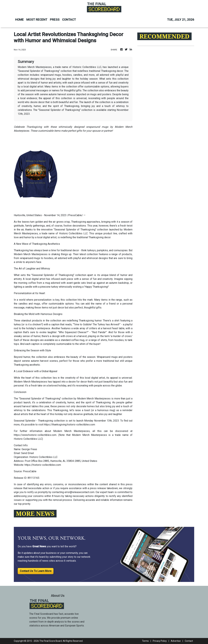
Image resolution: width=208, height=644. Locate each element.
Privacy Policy (160, 641)
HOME (19, 20)
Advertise (176, 641)
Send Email (27, 453)
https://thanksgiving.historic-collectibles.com (69, 425)
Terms (145, 641)
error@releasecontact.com (79, 492)
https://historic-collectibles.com (43, 465)
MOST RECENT (37, 20)
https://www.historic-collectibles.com (35, 435)
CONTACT (69, 20)
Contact (189, 641)
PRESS (55, 20)
